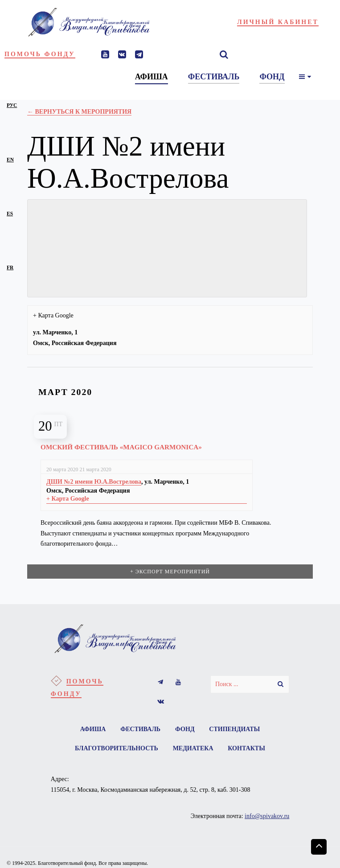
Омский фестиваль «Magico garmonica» (121, 447)
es (10, 214)
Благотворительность (116, 749)
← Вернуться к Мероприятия (79, 112)
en (10, 160)
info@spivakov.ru (267, 817)
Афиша (93, 729)
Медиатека (193, 749)
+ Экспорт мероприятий (170, 572)
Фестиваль (140, 729)
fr (10, 267)
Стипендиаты (235, 729)
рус (12, 105)
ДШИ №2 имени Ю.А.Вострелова (94, 482)
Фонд (185, 729)
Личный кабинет (278, 22)
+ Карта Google (53, 315)
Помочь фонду (40, 54)
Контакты (247, 749)
